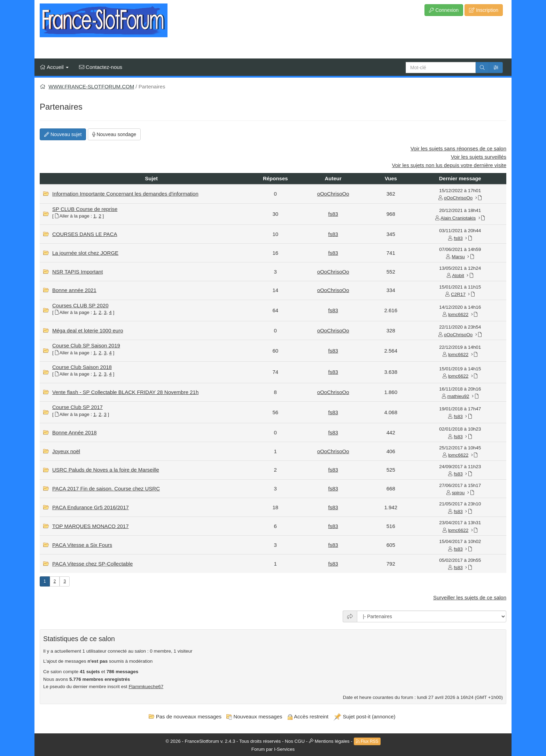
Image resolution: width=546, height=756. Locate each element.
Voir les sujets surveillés (479, 157)
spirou (458, 493)
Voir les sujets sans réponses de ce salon (458, 148)
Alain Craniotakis (458, 218)
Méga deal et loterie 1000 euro (88, 330)
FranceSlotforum (202, 741)
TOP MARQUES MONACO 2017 (91, 526)
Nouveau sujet (63, 134)
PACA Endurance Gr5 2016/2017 (91, 507)
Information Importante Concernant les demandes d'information (125, 194)
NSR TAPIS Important (77, 272)
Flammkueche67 (146, 687)
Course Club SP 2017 (77, 407)
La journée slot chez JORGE (85, 253)
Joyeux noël (66, 451)
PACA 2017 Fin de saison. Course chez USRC (106, 489)
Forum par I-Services (273, 749)
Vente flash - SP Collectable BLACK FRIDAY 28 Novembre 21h (125, 392)
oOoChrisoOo (333, 194)
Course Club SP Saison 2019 (86, 345)
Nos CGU (295, 741)
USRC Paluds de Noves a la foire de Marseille (106, 470)
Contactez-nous (101, 67)
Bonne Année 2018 (75, 432)
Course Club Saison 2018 (82, 367)
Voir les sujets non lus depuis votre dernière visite (449, 165)
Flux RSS (367, 741)
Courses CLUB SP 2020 (80, 305)
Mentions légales (332, 741)
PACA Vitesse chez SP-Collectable (92, 564)
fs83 (333, 214)
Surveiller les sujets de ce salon (470, 597)
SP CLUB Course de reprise (85, 209)
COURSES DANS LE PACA (85, 234)
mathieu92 (458, 396)
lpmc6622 (458, 314)
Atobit (458, 275)
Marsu (458, 257)
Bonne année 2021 (74, 290)
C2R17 (458, 294)
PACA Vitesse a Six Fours (82, 545)
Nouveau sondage (114, 134)
